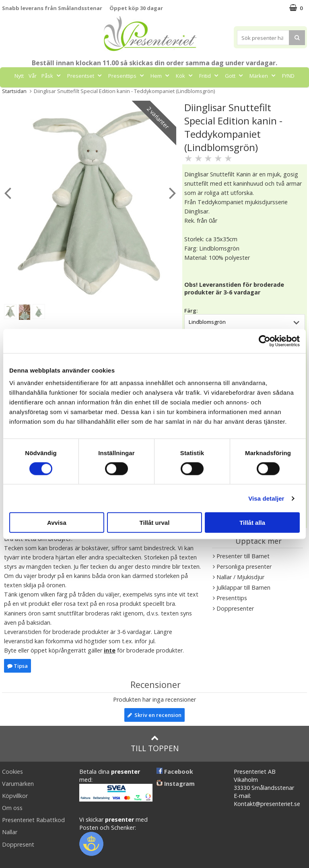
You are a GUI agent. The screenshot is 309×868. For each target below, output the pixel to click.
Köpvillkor (15, 796)
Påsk (52, 76)
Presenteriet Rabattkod (33, 820)
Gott (235, 76)
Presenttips (127, 76)
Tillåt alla (252, 523)
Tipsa (18, 666)
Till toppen (155, 744)
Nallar (10, 832)
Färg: (191, 311)
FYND (288, 76)
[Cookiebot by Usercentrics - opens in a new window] (265, 341)
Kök (185, 76)
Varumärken (18, 784)
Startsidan (14, 91)
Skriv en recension (154, 715)
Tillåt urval (155, 523)
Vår (33, 76)
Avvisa (57, 523)
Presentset (85, 76)
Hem (161, 76)
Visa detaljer (266, 498)
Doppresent (18, 844)
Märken (263, 76)
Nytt (19, 76)
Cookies (12, 772)
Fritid (210, 76)
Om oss (12, 808)
